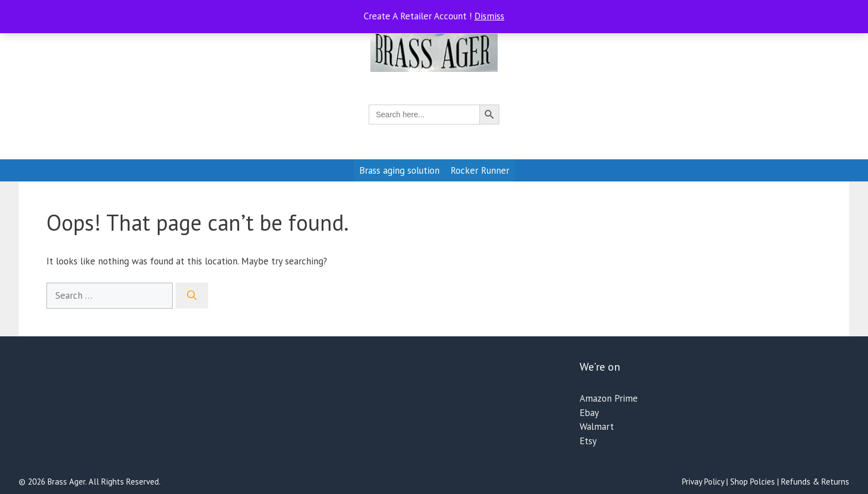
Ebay (589, 413)
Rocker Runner (480, 170)
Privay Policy (703, 482)
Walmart (597, 427)
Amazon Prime (609, 398)
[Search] (192, 296)
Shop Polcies (753, 482)
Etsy (588, 441)
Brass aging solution (399, 170)
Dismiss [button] (489, 16)
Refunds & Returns (815, 482)
